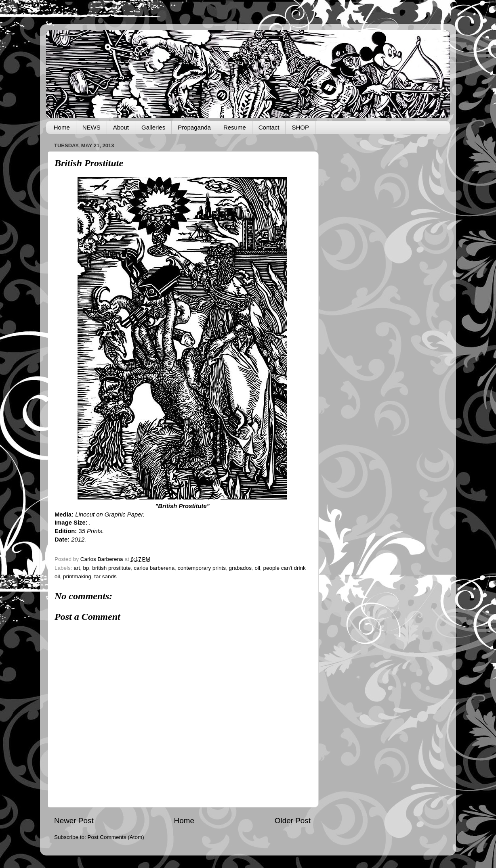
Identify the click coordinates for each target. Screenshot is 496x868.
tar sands (105, 576)
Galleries (153, 127)
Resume (235, 127)
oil (257, 568)
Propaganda (194, 127)
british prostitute (111, 568)
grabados (240, 568)
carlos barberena (154, 568)
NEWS (91, 127)
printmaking (77, 576)
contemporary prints (202, 568)
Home (62, 127)
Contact (269, 127)
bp (86, 568)
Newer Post (74, 821)
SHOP (300, 127)
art (77, 568)
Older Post (293, 821)
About (121, 127)
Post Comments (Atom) (116, 837)
